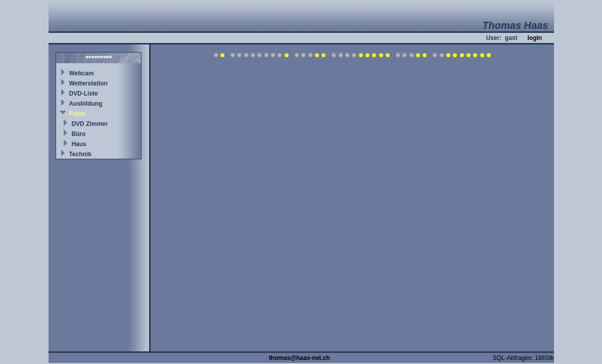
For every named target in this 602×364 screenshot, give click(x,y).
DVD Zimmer (89, 124)
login (535, 38)
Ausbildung (85, 104)
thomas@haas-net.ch (299, 358)
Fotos (77, 114)
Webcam (81, 73)
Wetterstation (88, 83)
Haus (79, 144)
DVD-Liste (83, 94)
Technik (80, 154)
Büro (78, 134)
